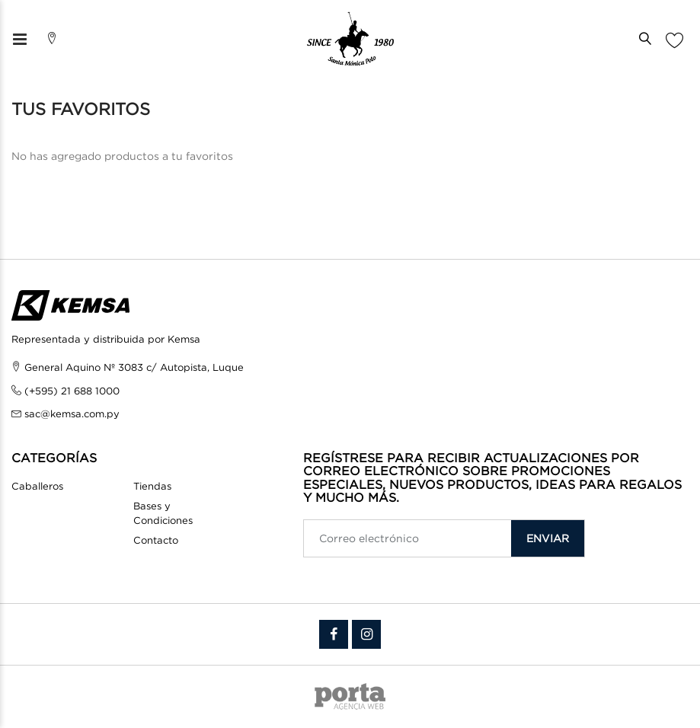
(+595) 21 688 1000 (72, 391)
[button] (649, 39)
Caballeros (37, 486)
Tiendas (152, 486)
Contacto (156, 540)
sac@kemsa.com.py (72, 413)
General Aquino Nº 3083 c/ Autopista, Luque (134, 367)
